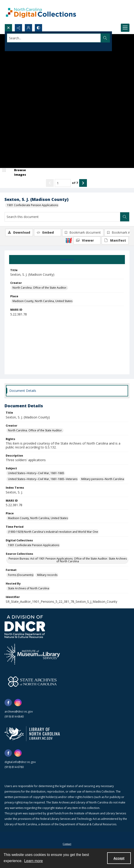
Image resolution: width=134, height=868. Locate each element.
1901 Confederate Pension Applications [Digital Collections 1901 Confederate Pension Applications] (34, 545)
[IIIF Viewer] (87, 240)
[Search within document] (125, 217)
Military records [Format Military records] (47, 575)
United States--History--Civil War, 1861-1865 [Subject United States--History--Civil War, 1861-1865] (36, 473)
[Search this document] (62, 217)
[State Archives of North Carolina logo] (32, 682)
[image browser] (17, 172)
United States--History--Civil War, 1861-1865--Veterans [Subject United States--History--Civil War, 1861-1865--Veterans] (43, 479)
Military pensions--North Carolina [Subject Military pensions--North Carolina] (103, 479)
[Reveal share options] (18, 28)
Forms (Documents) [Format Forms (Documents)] (21, 575)
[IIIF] (69, 240)
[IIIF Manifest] (115, 240)
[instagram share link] (18, 703)
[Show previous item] (50, 183)
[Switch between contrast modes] (38, 28)
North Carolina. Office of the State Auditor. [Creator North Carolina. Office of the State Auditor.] (40, 288)
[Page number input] (63, 183)
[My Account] (28, 28)
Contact (67, 844)
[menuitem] (67, 843)
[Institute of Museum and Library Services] (32, 654)
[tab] (67, 260)
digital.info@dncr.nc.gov (20, 762)
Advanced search (18, 46)
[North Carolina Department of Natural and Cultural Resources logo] (25, 627)
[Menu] (125, 28)
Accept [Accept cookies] (119, 858)
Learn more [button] (33, 861)
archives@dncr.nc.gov (19, 712)
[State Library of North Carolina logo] (32, 734)
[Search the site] (54, 38)
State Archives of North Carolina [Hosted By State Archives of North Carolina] (29, 588)
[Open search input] (8, 28)
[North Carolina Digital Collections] (41, 12)
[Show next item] (83, 183)
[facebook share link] (8, 703)
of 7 (75, 183)
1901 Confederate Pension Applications (32, 205)
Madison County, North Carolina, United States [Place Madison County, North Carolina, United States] (42, 301)
